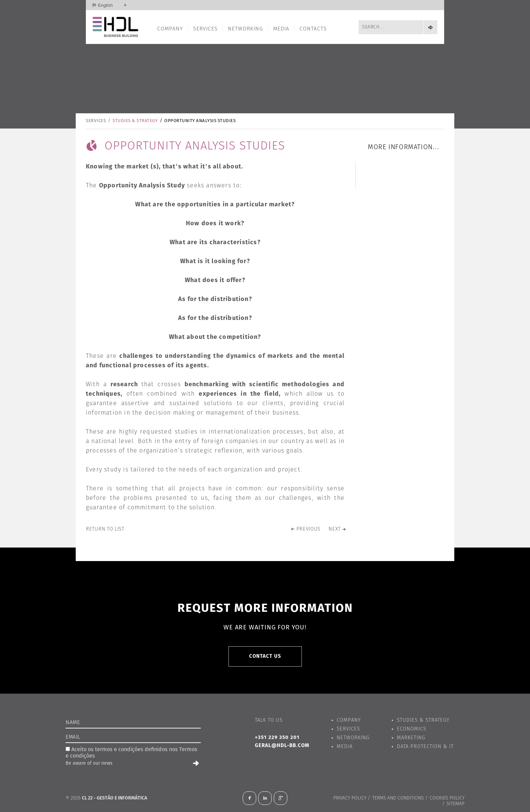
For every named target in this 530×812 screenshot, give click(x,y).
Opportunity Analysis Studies (200, 121)
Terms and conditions (398, 798)
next (335, 529)
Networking (245, 29)
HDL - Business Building (116, 27)
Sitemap (455, 804)
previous (309, 529)
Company (170, 29)
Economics (412, 729)
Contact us (265, 656)
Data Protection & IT (425, 747)
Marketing (411, 738)
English (105, 5)
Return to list (105, 529)
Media (281, 29)
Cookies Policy (447, 798)
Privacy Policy (350, 798)
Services (205, 29)
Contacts (313, 29)
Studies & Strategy (135, 121)
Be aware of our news (89, 763)
